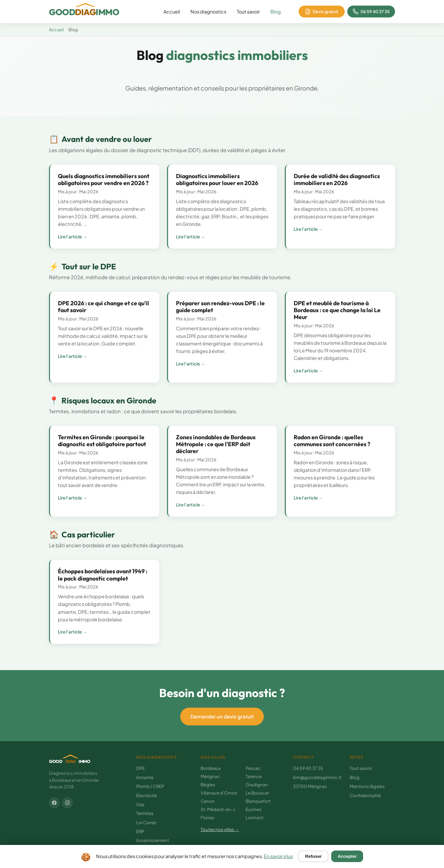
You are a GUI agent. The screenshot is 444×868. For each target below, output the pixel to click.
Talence (254, 776)
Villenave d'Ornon (219, 793)
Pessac (253, 768)
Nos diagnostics (208, 12)
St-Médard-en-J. (218, 809)
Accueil (172, 12)
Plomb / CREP (150, 786)
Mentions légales (367, 786)
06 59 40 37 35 (308, 768)
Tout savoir (248, 12)
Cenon (208, 801)
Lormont (255, 817)
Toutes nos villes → (220, 829)
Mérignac (210, 776)
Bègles (208, 785)
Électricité (147, 795)
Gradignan (257, 785)
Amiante (145, 777)
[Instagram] (67, 803)
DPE (140, 768)
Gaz (140, 804)
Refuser (313, 856)
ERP (140, 831)
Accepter (347, 856)
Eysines (254, 809)
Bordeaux (211, 768)
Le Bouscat (257, 793)
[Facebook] (54, 803)
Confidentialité (365, 795)
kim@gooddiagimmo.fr (317, 777)
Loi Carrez (146, 822)
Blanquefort (258, 801)
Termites (145, 813)
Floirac (208, 817)
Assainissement (153, 840)
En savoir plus (278, 856)
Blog (276, 12)
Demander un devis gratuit (222, 716)
